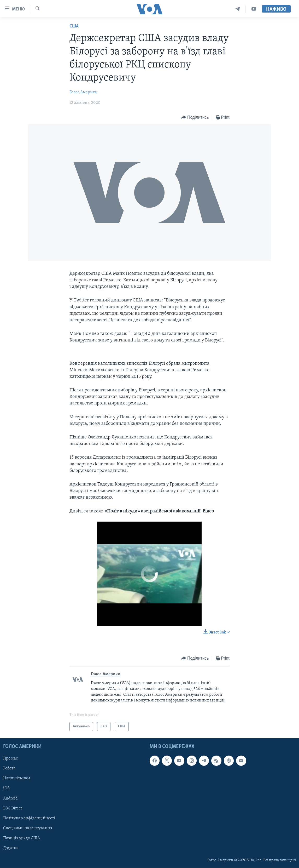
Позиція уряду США (22, 838)
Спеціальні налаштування (28, 828)
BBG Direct (13, 808)
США (74, 26)
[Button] (195, 118)
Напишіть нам (17, 779)
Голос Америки (84, 92)
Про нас (10, 759)
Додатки (11, 848)
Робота (9, 769)
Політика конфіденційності (29, 818)
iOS (6, 789)
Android (10, 798)
